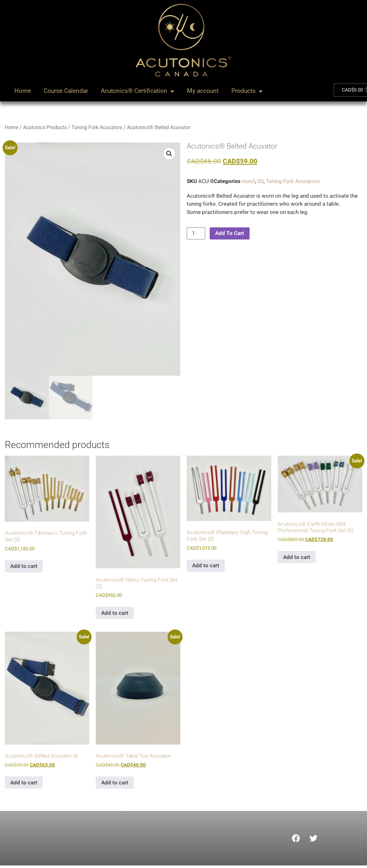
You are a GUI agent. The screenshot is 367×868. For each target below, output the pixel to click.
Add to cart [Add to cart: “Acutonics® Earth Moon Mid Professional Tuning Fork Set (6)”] (297, 558)
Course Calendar (66, 91)
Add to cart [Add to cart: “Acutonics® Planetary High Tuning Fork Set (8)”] (206, 567)
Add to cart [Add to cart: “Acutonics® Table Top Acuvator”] (115, 783)
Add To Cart (230, 233)
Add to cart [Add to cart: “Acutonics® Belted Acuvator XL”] (24, 783)
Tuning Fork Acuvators (97, 127)
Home (23, 91)
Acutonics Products (45, 127)
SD (260, 181)
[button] (169, 154)
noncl (248, 181)
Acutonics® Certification (138, 91)
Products (247, 91)
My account (203, 91)
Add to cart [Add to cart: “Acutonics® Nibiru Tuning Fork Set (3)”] (115, 614)
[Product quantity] (196, 233)
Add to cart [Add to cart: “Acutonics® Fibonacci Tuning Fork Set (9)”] (24, 567)
